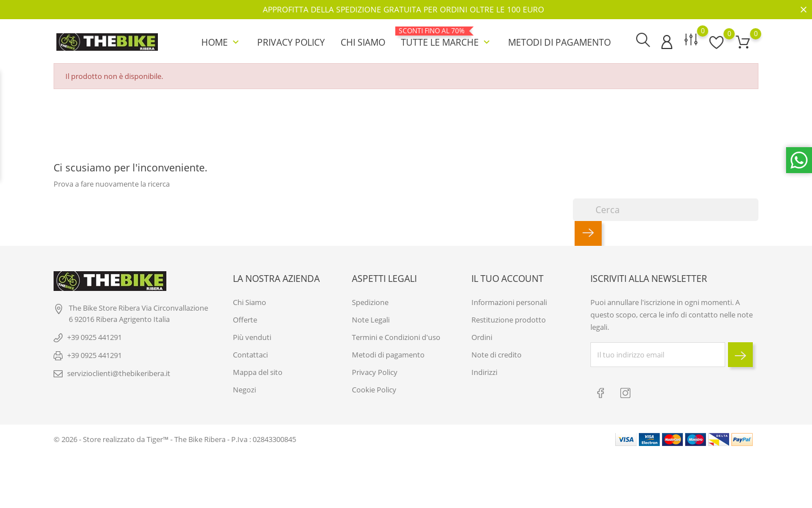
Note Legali (371, 319)
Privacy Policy (291, 42)
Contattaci (250, 354)
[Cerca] (666, 209)
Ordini (482, 337)
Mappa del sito (258, 372)
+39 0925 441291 (94, 337)
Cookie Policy (374, 389)
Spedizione (370, 302)
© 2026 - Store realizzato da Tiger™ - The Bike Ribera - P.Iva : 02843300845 (175, 438)
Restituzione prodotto (509, 319)
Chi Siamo (363, 42)
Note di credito (497, 354)
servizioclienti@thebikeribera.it (119, 373)
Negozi (244, 389)
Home (221, 42)
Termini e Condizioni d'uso (396, 337)
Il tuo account (507, 277)
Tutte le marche (447, 37)
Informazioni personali (509, 302)
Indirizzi (484, 372)
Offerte (245, 319)
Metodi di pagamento (559, 42)
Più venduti (252, 337)
